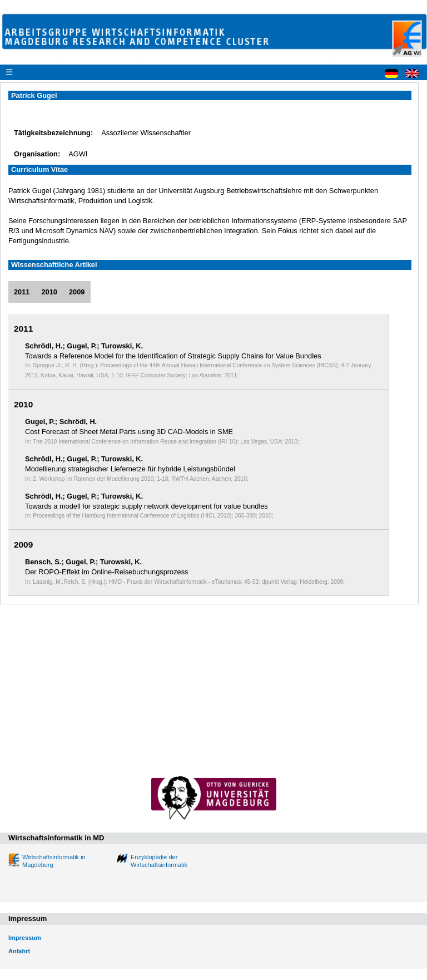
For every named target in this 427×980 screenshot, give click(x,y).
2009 (77, 292)
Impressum (25, 938)
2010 (49, 292)
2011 (22, 292)
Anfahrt (19, 951)
